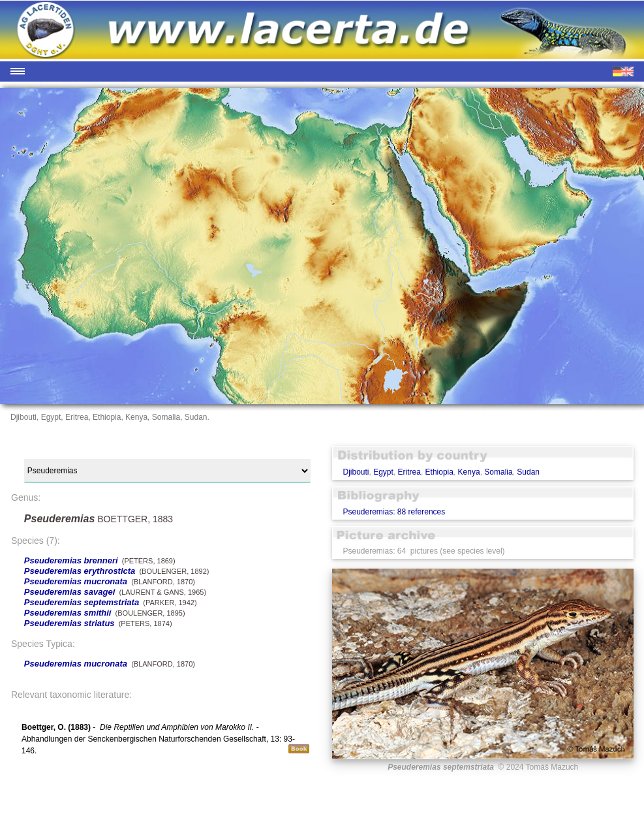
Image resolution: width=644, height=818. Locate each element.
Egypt (383, 472)
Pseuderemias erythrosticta (80, 571)
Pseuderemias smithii (68, 613)
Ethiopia (439, 472)
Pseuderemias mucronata (76, 581)
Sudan (528, 472)
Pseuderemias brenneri (71, 560)
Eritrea (409, 472)
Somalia (498, 472)
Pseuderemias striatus (69, 623)
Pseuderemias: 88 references (394, 512)
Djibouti (356, 472)
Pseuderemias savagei (69, 592)
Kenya (469, 472)
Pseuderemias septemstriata (82, 602)
